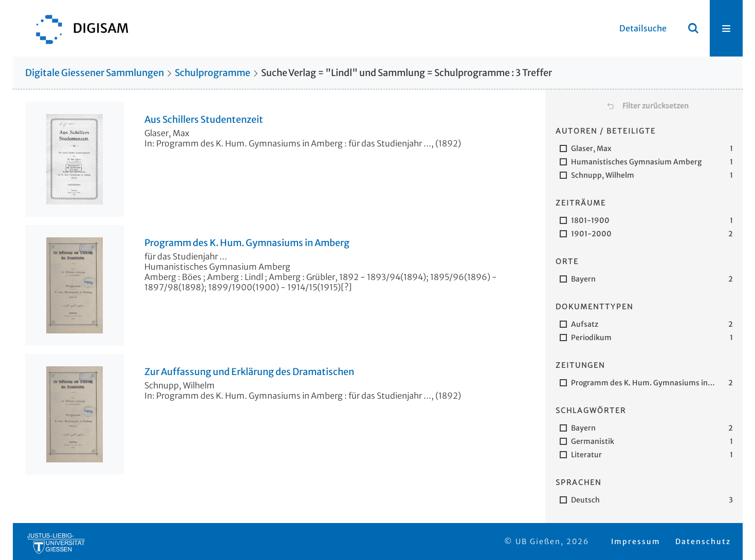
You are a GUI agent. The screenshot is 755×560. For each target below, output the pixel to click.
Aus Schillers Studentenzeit (204, 120)
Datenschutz (703, 542)
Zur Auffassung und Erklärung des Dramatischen (249, 372)
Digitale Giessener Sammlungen (95, 73)
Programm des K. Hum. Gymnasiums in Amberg (247, 243)
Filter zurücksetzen (656, 106)
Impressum (636, 542)
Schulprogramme (213, 73)
